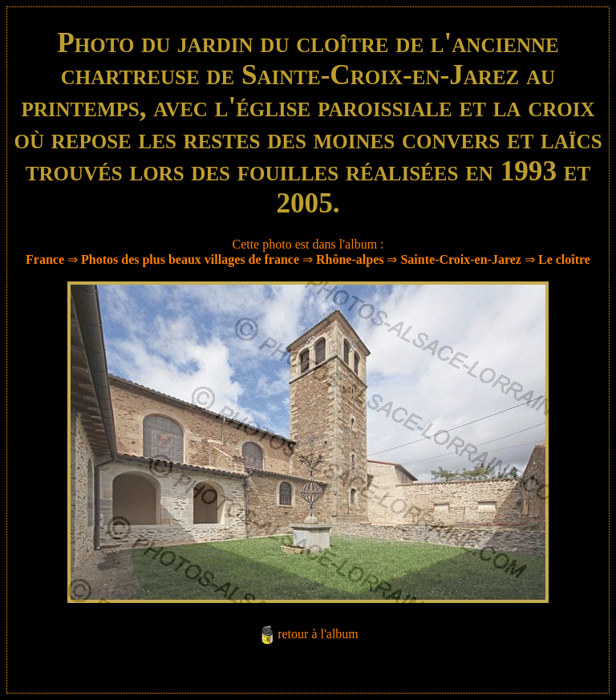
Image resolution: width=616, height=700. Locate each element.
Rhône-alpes (350, 259)
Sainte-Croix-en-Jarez (460, 259)
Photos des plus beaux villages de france (190, 259)
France (45, 259)
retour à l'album (318, 634)
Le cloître (564, 259)
